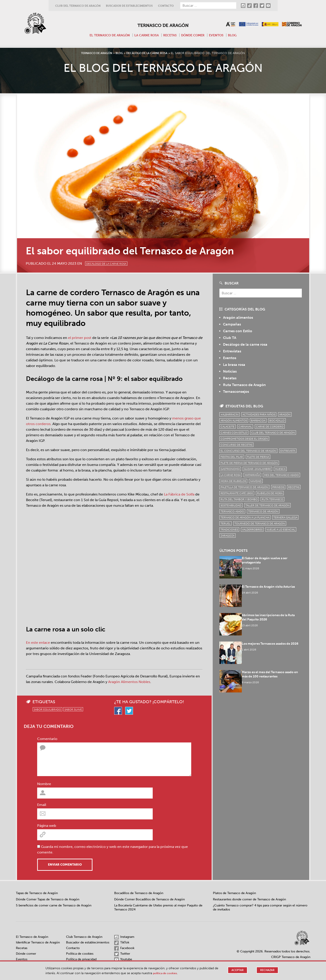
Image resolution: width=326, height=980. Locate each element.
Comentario (47, 739)
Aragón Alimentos (234, 421)
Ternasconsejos (236, 392)
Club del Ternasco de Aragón (78, 6)
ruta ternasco (272, 499)
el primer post (80, 338)
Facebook (124, 948)
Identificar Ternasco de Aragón (38, 942)
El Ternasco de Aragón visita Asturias (271, 585)
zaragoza (227, 536)
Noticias (230, 371)
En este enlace (38, 643)
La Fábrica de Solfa (179, 494)
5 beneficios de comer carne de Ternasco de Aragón (54, 905)
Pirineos (278, 487)
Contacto (166, 6)
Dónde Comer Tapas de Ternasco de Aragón (48, 899)
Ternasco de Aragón (163, 24)
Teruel (225, 524)
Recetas (171, 35)
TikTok (122, 943)
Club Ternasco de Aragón (84, 937)
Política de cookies (80, 954)
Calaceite (227, 427)
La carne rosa (146, 35)
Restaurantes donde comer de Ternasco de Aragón (249, 899)
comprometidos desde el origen (244, 439)
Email (42, 805)
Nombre (44, 784)
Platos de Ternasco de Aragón (234, 893)
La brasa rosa (234, 365)
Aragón (285, 415)
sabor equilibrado (47, 709)
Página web (47, 826)
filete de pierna (258, 457)
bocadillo (277, 421)
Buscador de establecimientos (129, 6)
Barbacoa (258, 421)
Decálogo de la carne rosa (114, 263)
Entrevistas (232, 351)
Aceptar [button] (236, 970)
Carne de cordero (270, 427)
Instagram (124, 937)
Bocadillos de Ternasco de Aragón (139, 893)
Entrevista (288, 451)
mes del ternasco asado (281, 475)
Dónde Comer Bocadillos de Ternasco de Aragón (149, 899)
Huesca (280, 469)
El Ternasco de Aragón (107, 35)
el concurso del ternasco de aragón (248, 451)
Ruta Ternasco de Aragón (244, 385)
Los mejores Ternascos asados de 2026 (272, 639)
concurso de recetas (236, 445)
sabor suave (73, 709)
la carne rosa (231, 475)
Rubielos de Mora (270, 493)
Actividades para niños (259, 415)
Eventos (220, 35)
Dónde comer (195, 35)
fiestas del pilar (232, 457)
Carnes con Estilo (238, 331)
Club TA (230, 338)
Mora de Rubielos (233, 481)
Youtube (123, 960)
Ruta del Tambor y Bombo (239, 499)
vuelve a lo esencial (281, 530)
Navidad (256, 481)
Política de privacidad (81, 959)
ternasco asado (232, 511)
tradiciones (229, 530)
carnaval (245, 427)
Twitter (122, 954)
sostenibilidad (231, 505)
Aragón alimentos (238, 318)
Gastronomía (230, 469)
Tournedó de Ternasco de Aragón (260, 524)
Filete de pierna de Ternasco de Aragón (249, 463)
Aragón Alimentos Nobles (129, 682)
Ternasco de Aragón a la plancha (245, 517)
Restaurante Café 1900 (237, 493)
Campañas (232, 324)
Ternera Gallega (285, 517)
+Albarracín (229, 415)
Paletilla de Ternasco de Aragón (244, 487)
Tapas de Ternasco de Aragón (37, 893)
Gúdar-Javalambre (257, 469)
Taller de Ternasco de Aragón (267, 505)
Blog (237, 35)
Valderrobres (252, 530)
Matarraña (252, 475)
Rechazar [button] (267, 970)
